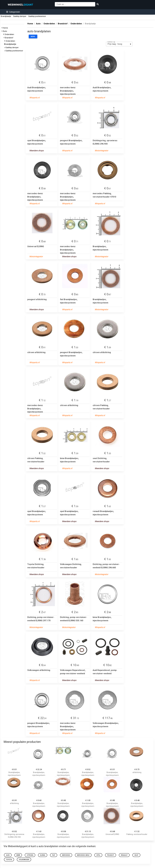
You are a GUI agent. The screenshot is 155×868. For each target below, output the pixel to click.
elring (43, 855)
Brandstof (10, 38)
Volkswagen (24, 860)
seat (136, 855)
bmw (18, 855)
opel (98, 855)
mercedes (66, 855)
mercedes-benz (83, 855)
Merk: (33, 37)
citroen (30, 855)
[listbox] (119, 44)
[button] (13, 12)
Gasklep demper (20, 16)
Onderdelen (10, 34)
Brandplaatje (6, 16)
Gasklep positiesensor (37, 16)
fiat (54, 855)
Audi (8, 855)
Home (6, 28)
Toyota (9, 860)
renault (124, 855)
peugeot (111, 855)
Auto (5, 31)
